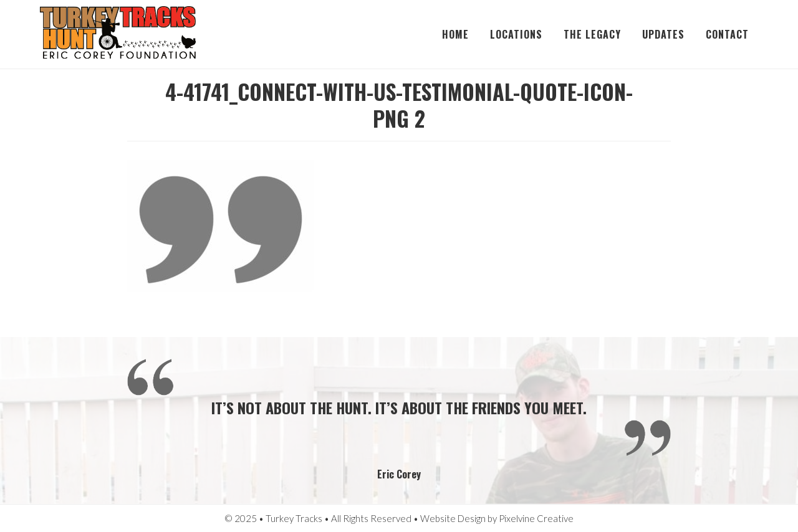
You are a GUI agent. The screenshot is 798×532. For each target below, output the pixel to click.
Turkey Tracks (118, 34)
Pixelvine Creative (536, 518)
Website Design (453, 518)
